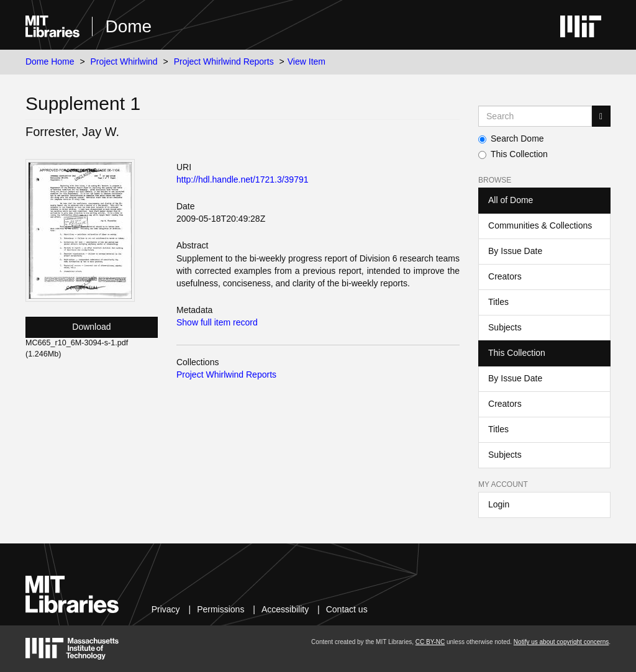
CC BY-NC (430, 642)
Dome (128, 26)
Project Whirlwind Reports (224, 61)
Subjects (505, 327)
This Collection (513, 154)
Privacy (166, 609)
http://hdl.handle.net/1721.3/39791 (243, 179)
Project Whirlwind (124, 61)
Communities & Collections (540, 225)
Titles (498, 302)
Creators (505, 276)
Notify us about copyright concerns (561, 642)
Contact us (347, 609)
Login (499, 504)
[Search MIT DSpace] (535, 116)
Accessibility (285, 609)
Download (91, 327)
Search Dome (511, 138)
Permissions (220, 609)
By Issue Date (515, 251)
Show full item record (217, 322)
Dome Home (50, 61)
